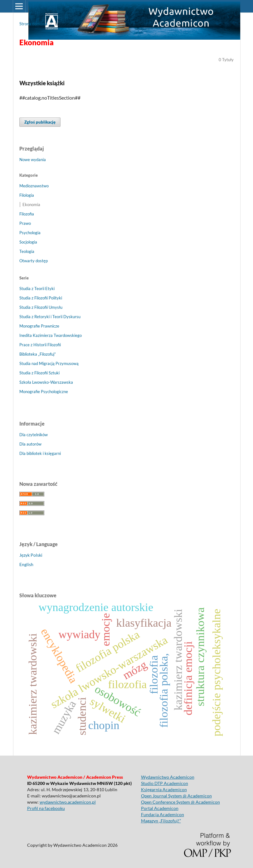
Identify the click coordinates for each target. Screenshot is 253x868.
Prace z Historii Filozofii (40, 345)
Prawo (25, 223)
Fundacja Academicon (163, 814)
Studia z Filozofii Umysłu (41, 307)
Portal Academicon (160, 808)
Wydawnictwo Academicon (168, 777)
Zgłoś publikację (40, 122)
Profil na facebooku (46, 808)
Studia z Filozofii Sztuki (39, 373)
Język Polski (31, 555)
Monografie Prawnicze (39, 326)
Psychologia (30, 233)
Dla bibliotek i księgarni (40, 453)
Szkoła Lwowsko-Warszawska (46, 382)
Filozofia (27, 214)
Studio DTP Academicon (165, 783)
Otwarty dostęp (34, 261)
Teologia (27, 251)
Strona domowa (33, 24)
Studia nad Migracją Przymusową (49, 363)
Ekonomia (31, 205)
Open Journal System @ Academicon (176, 796)
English (26, 564)
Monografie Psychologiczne (44, 392)
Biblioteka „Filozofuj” (38, 354)
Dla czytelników (34, 435)
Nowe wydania (33, 160)
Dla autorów (30, 444)
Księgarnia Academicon (164, 789)
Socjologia (28, 242)
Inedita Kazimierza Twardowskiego (51, 335)
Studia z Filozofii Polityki (41, 298)
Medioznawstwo (34, 186)
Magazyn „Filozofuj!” (161, 821)
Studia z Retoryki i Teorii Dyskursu (50, 317)
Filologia (27, 195)
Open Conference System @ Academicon (180, 802)
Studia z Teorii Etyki (37, 289)
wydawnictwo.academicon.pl (68, 802)
